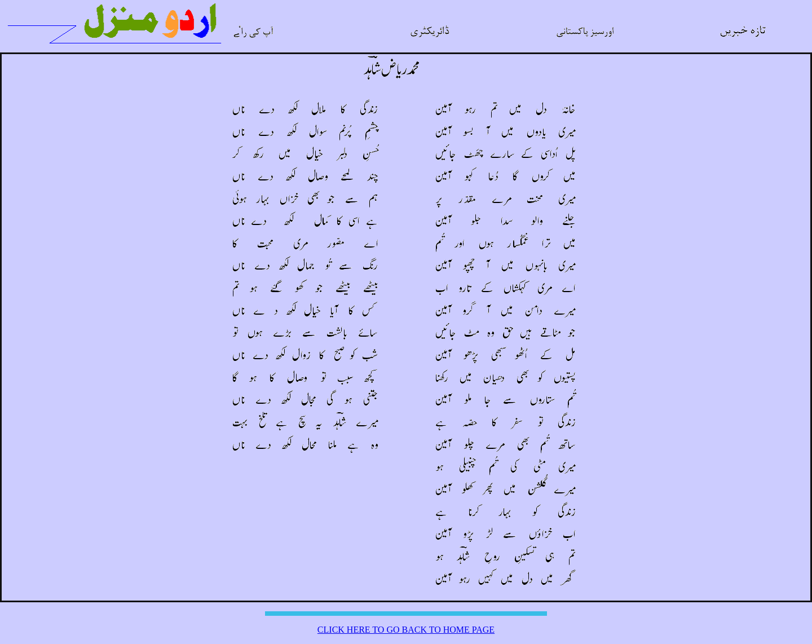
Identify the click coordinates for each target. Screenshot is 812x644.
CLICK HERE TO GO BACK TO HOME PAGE (406, 630)
